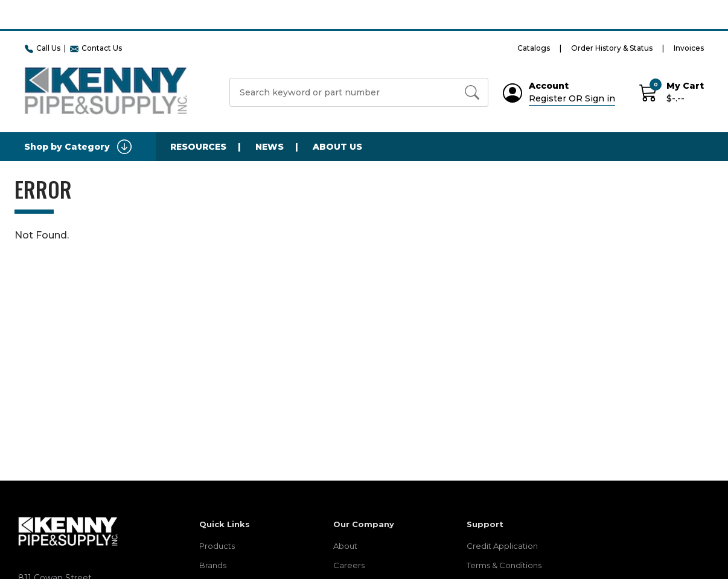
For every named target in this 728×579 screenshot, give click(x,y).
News (270, 147)
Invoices (689, 48)
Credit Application (502, 546)
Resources (198, 147)
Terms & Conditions (504, 565)
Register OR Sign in (572, 98)
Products (217, 546)
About (345, 546)
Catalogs (534, 48)
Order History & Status (612, 48)
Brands (213, 565)
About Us (337, 147)
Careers (349, 565)
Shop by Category (78, 147)
